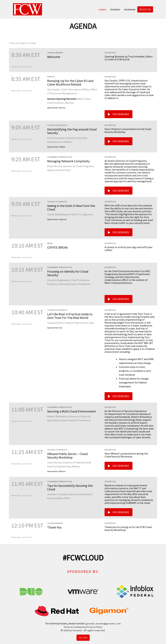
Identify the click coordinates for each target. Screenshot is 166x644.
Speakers (115, 10)
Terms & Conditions (75, 627)
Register (145, 9)
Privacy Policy (95, 627)
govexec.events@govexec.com (103, 624)
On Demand (130, 10)
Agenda (102, 10)
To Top (83, 638)
